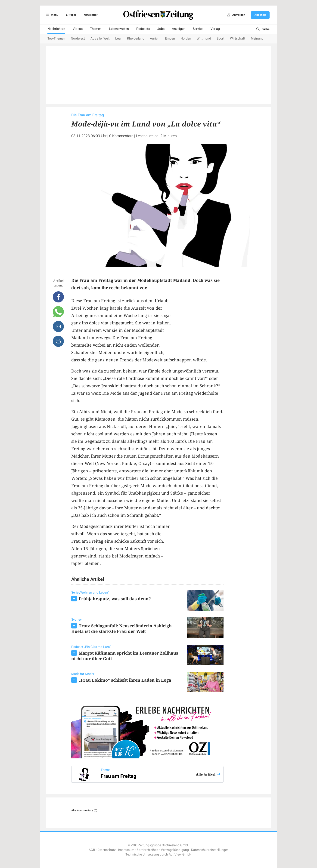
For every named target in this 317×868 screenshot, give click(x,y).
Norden (186, 38)
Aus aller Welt (100, 38)
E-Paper (71, 15)
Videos (78, 29)
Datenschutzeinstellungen (210, 850)
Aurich (155, 38)
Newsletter (91, 15)
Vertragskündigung (175, 850)
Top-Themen (56, 38)
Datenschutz (107, 850)
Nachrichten (56, 29)
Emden (170, 38)
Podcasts (143, 29)
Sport (221, 38)
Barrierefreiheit (148, 850)
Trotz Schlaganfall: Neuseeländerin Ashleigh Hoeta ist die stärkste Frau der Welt (121, 628)
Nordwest (78, 38)
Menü (51, 15)
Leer (118, 38)
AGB (92, 850)
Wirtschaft (238, 38)
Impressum (126, 850)
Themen (96, 29)
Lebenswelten (119, 29)
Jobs (161, 29)
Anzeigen (179, 29)
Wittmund (204, 38)
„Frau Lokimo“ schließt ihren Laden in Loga (125, 680)
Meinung (257, 38)
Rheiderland (136, 38)
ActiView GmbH (180, 854)
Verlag (215, 29)
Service (198, 29)
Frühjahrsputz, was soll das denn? (115, 599)
